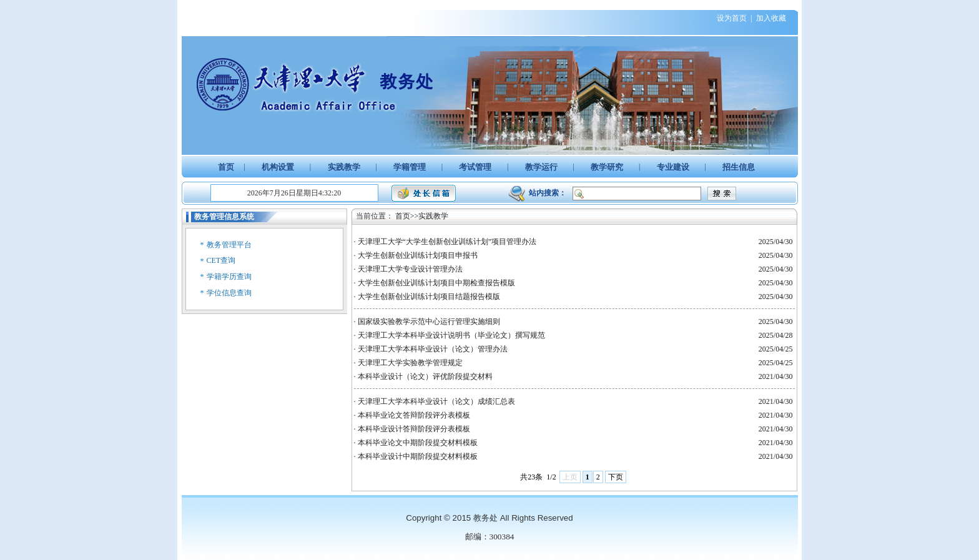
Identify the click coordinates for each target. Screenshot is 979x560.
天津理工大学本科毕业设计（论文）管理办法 (433, 349)
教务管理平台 (229, 245)
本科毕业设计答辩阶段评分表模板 (414, 429)
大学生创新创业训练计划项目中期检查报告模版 (436, 283)
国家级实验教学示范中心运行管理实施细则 (429, 322)
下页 (616, 477)
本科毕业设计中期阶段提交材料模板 (418, 456)
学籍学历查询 (229, 277)
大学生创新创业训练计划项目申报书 (418, 255)
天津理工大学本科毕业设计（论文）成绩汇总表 (436, 401)
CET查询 (221, 260)
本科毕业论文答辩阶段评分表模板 (414, 415)
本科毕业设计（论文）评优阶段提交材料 (425, 376)
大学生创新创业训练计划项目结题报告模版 (429, 297)
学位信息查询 (229, 293)
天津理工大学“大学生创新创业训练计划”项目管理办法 (447, 242)
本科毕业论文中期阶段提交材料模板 (418, 443)
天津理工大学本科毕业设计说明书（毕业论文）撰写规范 (451, 335)
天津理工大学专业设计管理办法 (410, 269)
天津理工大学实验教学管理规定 (410, 363)
